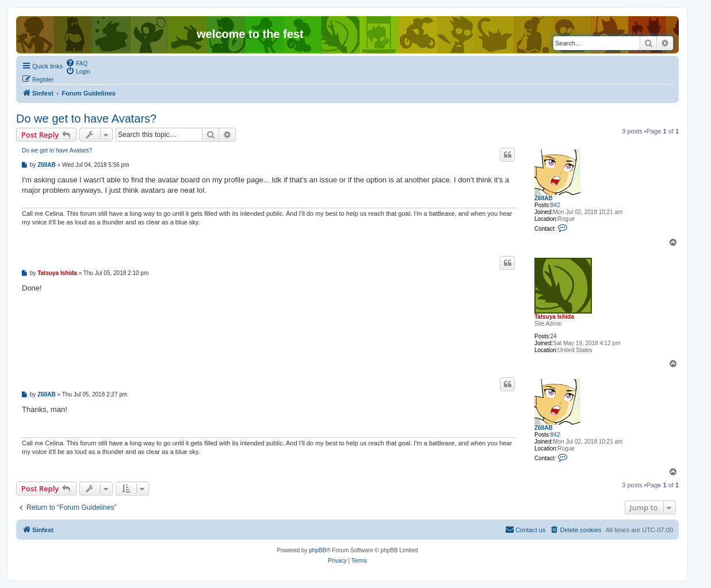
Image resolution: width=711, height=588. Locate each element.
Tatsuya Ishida (554, 317)
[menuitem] (77, 63)
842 (555, 205)
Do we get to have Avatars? (86, 119)
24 (554, 336)
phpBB (318, 550)
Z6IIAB (544, 198)
